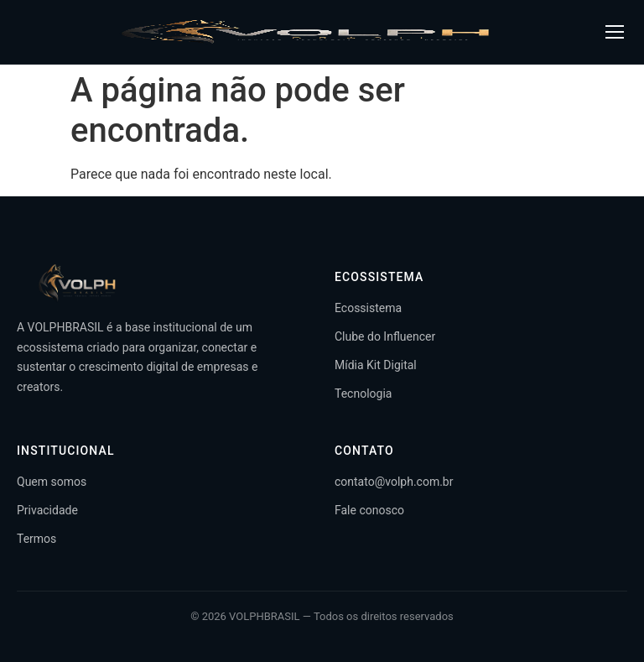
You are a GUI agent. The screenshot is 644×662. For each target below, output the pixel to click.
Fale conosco (369, 510)
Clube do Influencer (385, 336)
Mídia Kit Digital (376, 365)
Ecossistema (368, 308)
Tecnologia (363, 394)
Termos (36, 539)
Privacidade (47, 510)
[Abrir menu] (615, 32)
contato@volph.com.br (394, 482)
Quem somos (52, 482)
